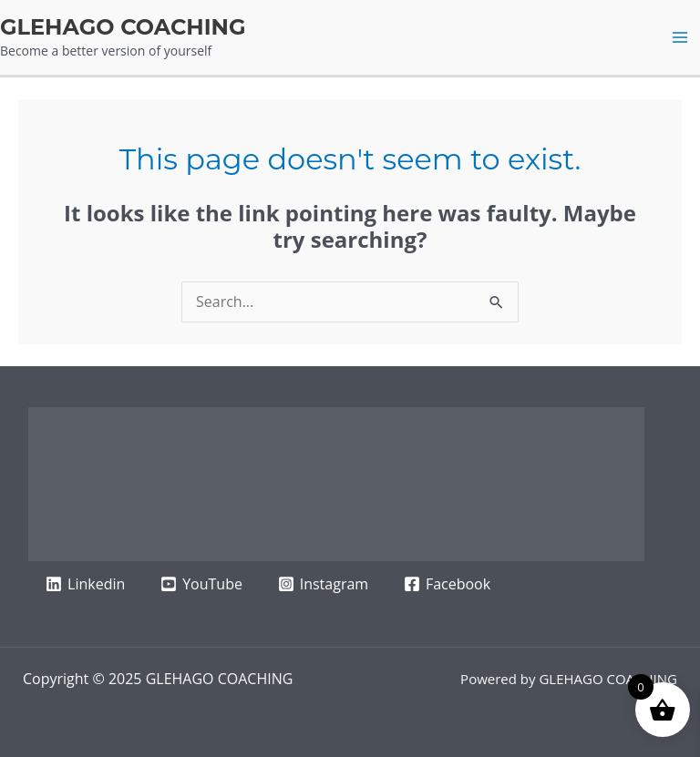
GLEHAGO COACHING (123, 27)
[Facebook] (448, 584)
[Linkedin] (86, 584)
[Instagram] (323, 584)
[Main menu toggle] (680, 37)
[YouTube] (202, 584)
